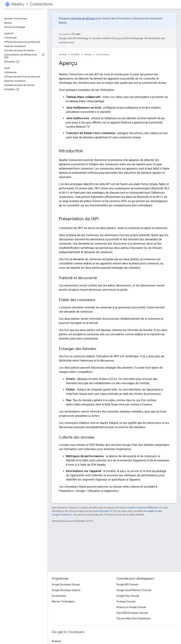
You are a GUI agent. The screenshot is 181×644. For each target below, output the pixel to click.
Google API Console (127, 584)
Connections (41, 4)
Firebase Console (126, 601)
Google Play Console (128, 596)
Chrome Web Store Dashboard (133, 618)
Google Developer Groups (66, 584)
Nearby (18, 4)
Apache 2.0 (106, 511)
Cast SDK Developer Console (132, 613)
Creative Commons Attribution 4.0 (145, 508)
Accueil (63, 54)
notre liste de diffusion (83, 18)
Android (56, 641)
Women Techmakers (63, 601)
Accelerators (59, 596)
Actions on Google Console (131, 607)
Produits (75, 54)
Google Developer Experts (66, 590)
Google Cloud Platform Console (134, 590)
